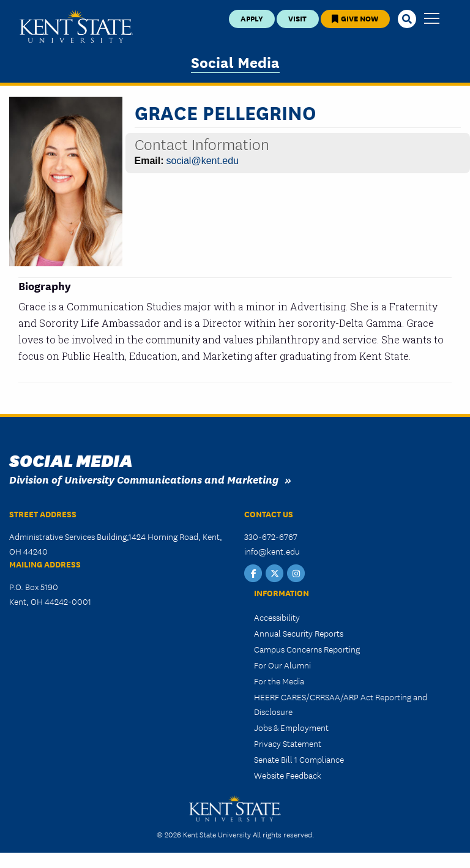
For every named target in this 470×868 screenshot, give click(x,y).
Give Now (355, 18)
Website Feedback (288, 775)
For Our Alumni (282, 665)
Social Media (235, 62)
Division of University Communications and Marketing (144, 479)
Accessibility (277, 617)
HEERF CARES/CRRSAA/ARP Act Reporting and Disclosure (341, 704)
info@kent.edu (272, 551)
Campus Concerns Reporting (307, 649)
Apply (252, 18)
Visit (297, 18)
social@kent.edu (203, 161)
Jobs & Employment (291, 727)
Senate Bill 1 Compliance (299, 759)
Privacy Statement (288, 743)
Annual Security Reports (299, 633)
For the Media (279, 681)
